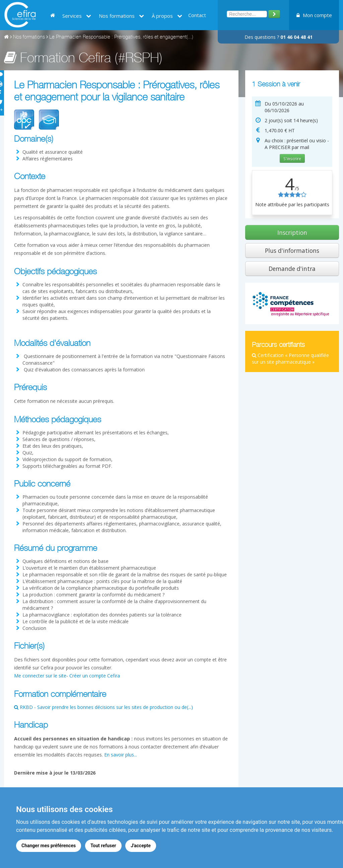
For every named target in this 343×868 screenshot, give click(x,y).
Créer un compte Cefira (95, 676)
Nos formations (121, 16)
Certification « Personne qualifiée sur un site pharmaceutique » (290, 358)
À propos (167, 16)
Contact (197, 15)
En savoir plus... (121, 755)
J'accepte (141, 846)
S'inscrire (292, 158)
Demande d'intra (292, 269)
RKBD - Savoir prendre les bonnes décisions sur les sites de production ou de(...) (104, 707)
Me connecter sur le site (40, 676)
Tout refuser (103, 846)
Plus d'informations (292, 250)
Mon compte (314, 15)
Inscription (292, 232)
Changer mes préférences (49, 846)
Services (77, 16)
